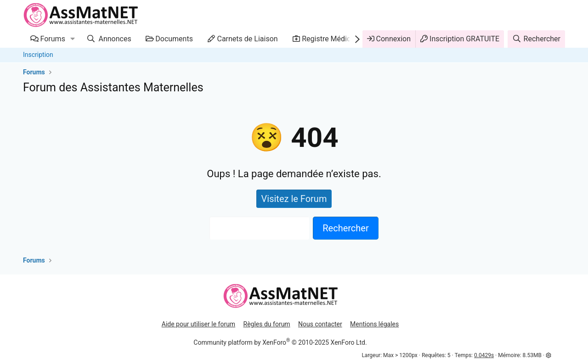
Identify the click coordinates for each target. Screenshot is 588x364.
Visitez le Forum (294, 199)
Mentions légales (374, 324)
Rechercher (345, 228)
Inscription (38, 55)
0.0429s (484, 355)
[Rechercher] (536, 39)
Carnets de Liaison (247, 39)
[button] (73, 39)
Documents (174, 39)
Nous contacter (320, 324)
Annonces (114, 39)
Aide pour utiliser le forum (198, 324)
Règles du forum (267, 324)
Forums (53, 39)
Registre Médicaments (339, 39)
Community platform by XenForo (280, 342)
